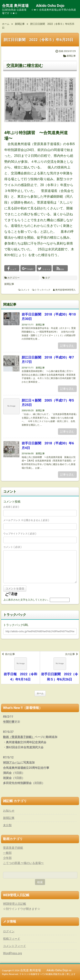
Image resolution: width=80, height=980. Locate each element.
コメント (25, 290)
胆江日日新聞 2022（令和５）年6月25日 (38, 40)
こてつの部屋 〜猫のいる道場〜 (23, 863)
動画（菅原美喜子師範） (19, 737)
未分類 (7, 825)
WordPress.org (12, 953)
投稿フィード (12, 939)
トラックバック (43, 290)
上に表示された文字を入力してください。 (27, 600)
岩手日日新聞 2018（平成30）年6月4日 (48, 445)
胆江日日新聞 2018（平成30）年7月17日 (48, 360)
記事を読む (67, 346)
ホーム (40, 693)
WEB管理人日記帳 (15, 904)
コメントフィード (14, 946)
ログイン (9, 931)
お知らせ (9, 811)
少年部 (7, 858)
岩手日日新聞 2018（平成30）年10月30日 (49, 317)
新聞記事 (71, 56)
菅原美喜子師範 (13, 848)
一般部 (7, 853)
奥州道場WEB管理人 (66, 290)
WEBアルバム (12, 762)
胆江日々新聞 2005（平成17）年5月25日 (48, 403)
